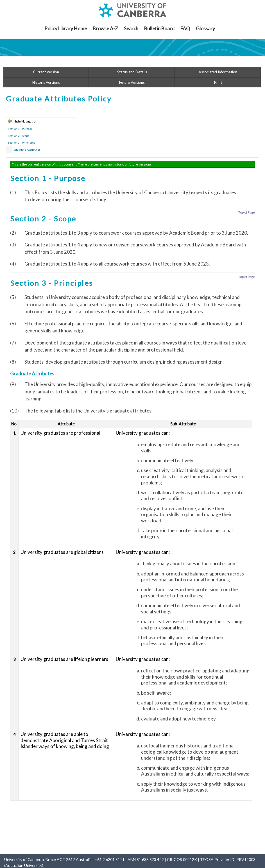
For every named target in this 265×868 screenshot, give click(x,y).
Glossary (205, 29)
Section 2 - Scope (19, 136)
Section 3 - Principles (21, 142)
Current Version (46, 72)
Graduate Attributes (27, 149)
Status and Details (132, 72)
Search (131, 29)
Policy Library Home (66, 29)
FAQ (185, 29)
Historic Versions (46, 82)
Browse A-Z (105, 29)
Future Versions (132, 82)
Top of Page (247, 212)
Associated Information (218, 72)
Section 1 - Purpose (20, 129)
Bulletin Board (159, 29)
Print (218, 82)
